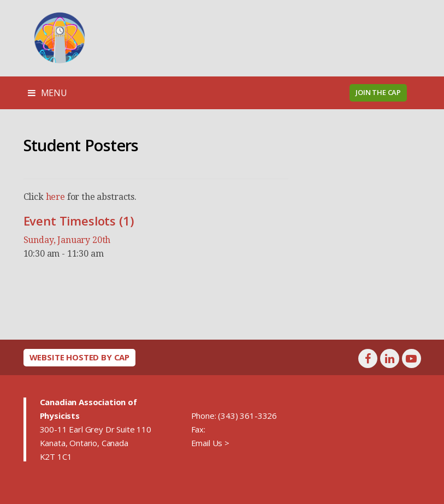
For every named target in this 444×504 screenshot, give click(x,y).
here (55, 197)
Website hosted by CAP (80, 357)
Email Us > (210, 443)
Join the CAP (378, 92)
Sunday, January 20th (67, 240)
